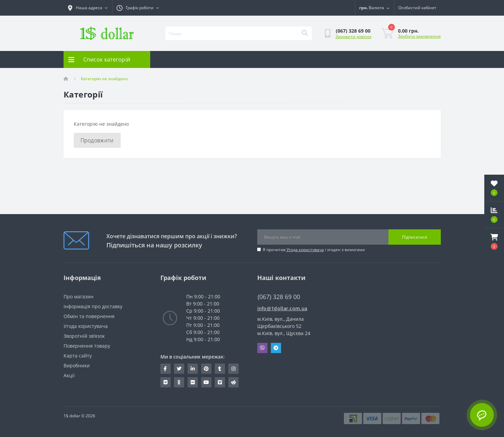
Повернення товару (87, 346)
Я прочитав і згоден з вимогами (314, 250)
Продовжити (97, 140)
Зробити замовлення (419, 36)
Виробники (77, 365)
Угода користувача (305, 250)
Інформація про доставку (93, 306)
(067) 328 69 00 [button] (279, 297)
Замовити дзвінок (353, 37)
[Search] (305, 33)
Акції (69, 375)
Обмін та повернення (89, 316)
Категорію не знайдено (104, 79)
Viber (262, 348)
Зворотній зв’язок (84, 336)
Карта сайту (78, 356)
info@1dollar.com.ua (282, 308)
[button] (494, 242)
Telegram (276, 348)
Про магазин (79, 296)
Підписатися (415, 237)
